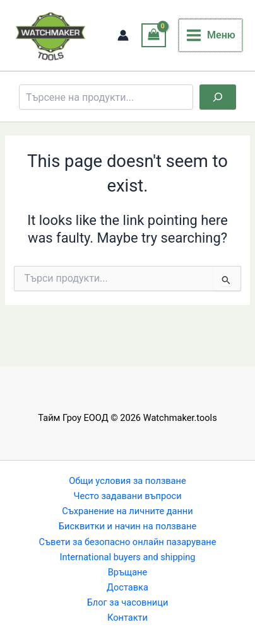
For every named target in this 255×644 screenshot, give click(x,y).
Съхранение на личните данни (127, 511)
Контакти (127, 618)
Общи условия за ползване (127, 481)
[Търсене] (218, 97)
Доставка (127, 587)
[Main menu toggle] (211, 35)
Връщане (127, 572)
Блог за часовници (128, 602)
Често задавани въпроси (127, 496)
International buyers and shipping (127, 557)
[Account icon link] (124, 35)
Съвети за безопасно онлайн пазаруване (128, 542)
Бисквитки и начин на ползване (127, 526)
